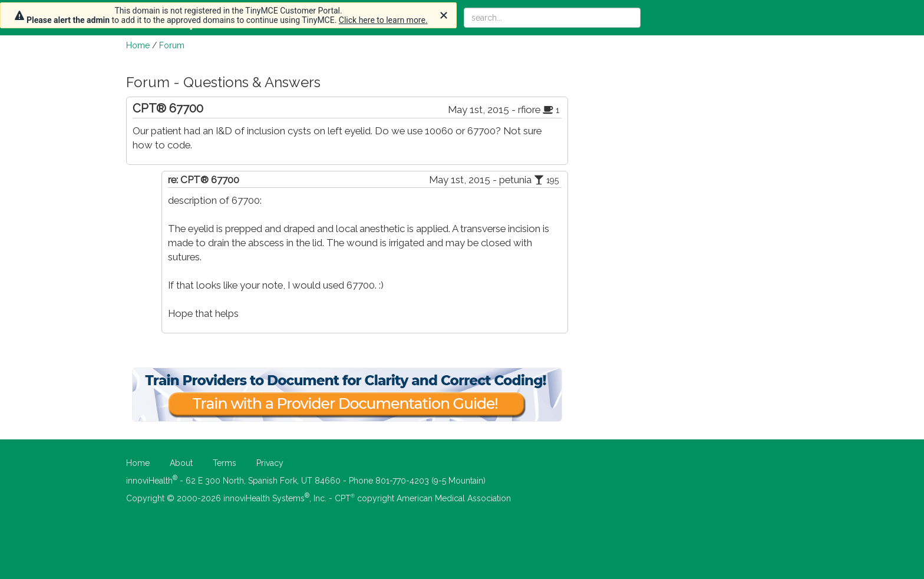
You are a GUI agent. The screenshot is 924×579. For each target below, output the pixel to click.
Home (138, 45)
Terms (225, 463)
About (181, 463)
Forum (172, 45)
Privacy (270, 463)
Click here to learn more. (383, 20)
